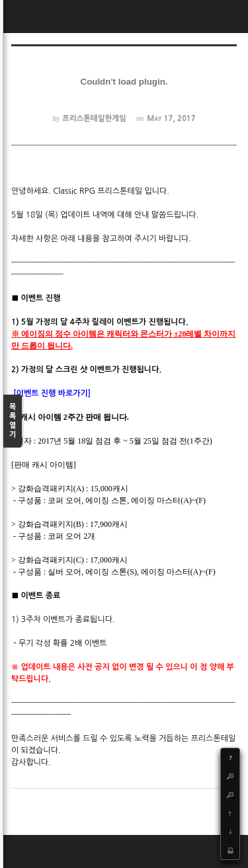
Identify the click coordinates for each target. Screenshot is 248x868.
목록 (13, 421)
